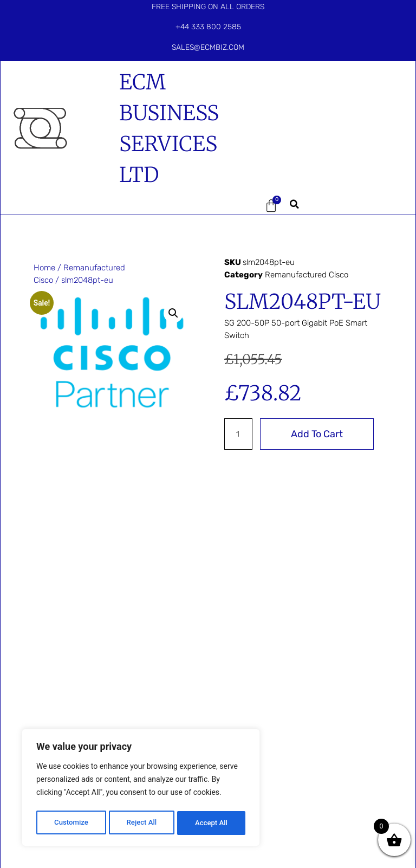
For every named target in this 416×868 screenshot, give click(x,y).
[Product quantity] (239, 434)
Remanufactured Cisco (307, 275)
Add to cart (318, 434)
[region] (141, 789)
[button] (237, 206)
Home (44, 268)
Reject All (142, 823)
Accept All (212, 823)
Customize (71, 823)
